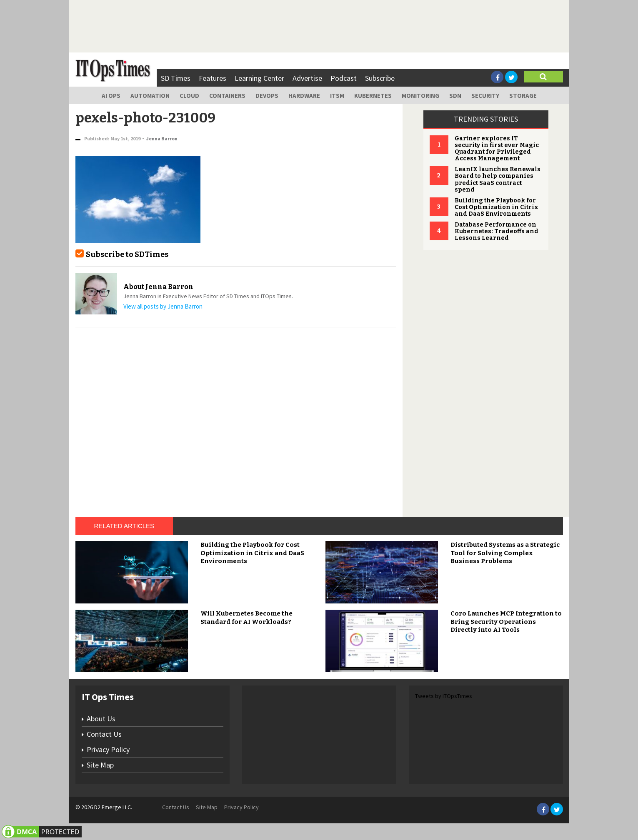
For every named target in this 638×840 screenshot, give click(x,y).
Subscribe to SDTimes (127, 254)
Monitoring (420, 96)
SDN (455, 96)
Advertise (307, 78)
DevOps (267, 96)
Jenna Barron (162, 138)
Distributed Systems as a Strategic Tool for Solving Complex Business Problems (505, 553)
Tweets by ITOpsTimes (444, 696)
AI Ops (111, 96)
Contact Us (104, 734)
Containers (227, 96)
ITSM (337, 96)
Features (213, 78)
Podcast (344, 78)
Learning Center (259, 78)
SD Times (176, 78)
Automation (150, 96)
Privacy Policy (108, 749)
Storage (523, 96)
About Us (101, 719)
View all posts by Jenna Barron (163, 306)
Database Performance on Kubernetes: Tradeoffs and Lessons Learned (497, 231)
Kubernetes (373, 96)
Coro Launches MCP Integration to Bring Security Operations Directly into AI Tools (506, 622)
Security (485, 96)
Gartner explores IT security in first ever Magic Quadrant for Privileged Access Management (497, 148)
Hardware (304, 96)
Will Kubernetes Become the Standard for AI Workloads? (246, 618)
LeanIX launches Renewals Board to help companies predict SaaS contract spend (498, 179)
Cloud (189, 96)
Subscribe (380, 78)
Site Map (100, 765)
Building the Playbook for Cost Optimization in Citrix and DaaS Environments (497, 207)
